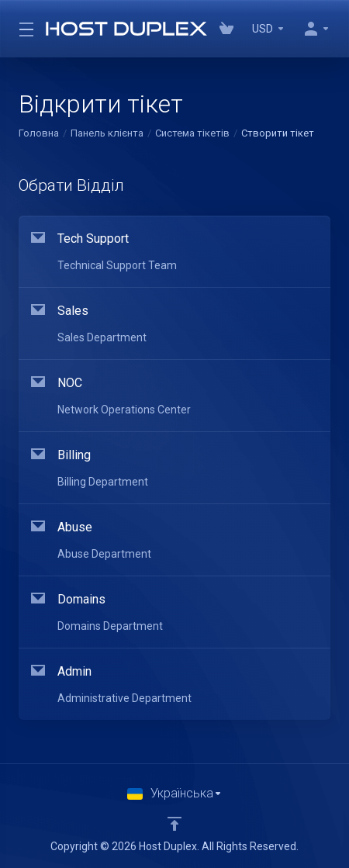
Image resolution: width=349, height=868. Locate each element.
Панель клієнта (107, 133)
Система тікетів (192, 133)
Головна (39, 133)
